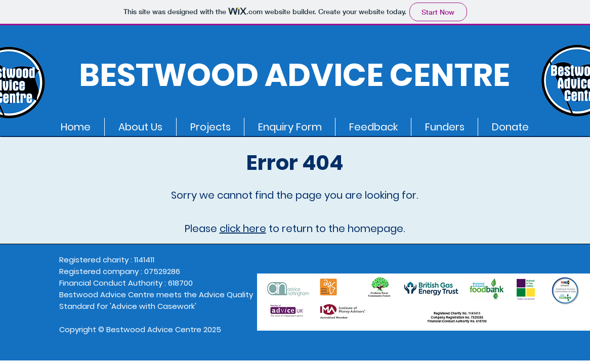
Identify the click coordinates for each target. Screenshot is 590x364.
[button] (140, 127)
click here (243, 229)
